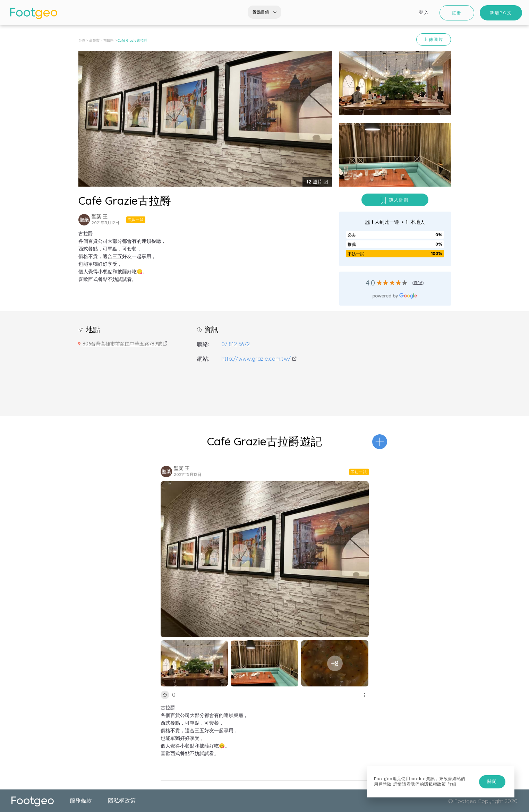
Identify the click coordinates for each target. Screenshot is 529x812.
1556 (418, 283)
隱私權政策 (122, 801)
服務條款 (81, 801)
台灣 (82, 40)
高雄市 (94, 40)
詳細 (452, 784)
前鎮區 (109, 40)
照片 (315, 182)
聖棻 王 (100, 216)
